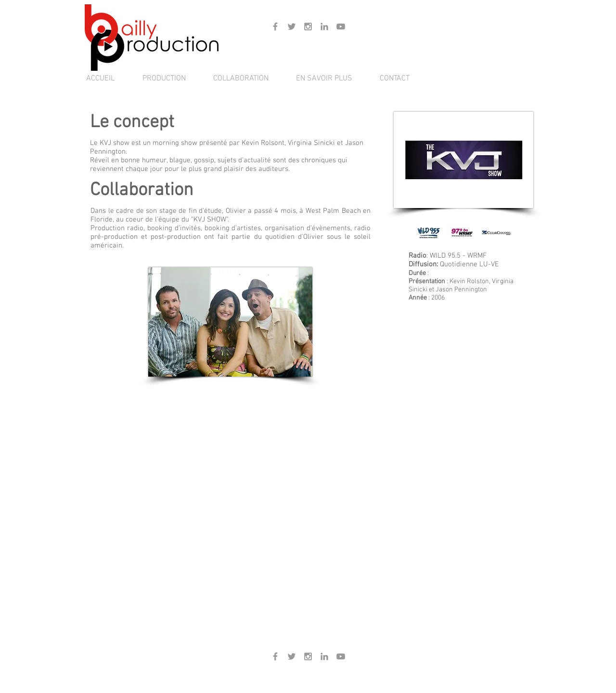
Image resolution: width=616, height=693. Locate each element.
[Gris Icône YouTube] (341, 26)
